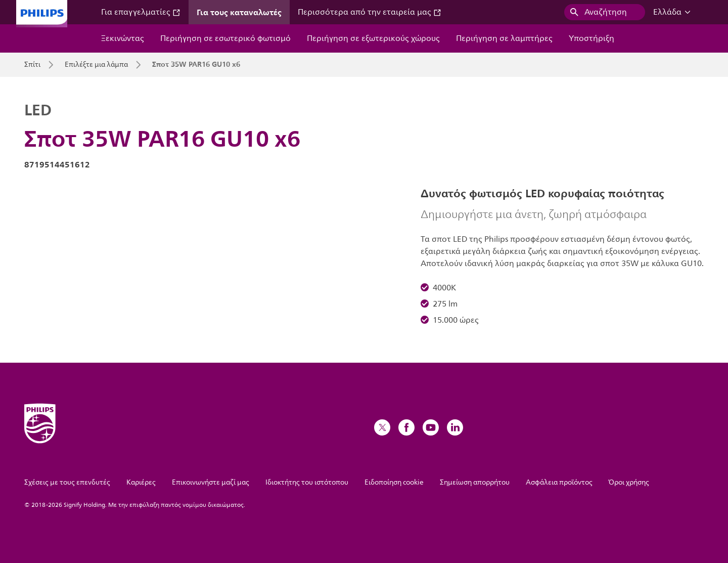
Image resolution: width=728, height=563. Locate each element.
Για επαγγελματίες (141, 12)
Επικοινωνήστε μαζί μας (211, 482)
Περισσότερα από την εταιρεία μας (370, 12)
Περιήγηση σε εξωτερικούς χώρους (373, 38)
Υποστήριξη (591, 38)
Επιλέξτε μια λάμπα (96, 65)
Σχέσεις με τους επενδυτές (67, 482)
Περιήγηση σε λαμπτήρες (504, 38)
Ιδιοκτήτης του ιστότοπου (307, 482)
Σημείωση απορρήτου (475, 482)
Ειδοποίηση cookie (394, 482)
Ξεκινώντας (123, 38)
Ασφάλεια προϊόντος (559, 482)
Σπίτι (32, 65)
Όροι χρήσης (629, 482)
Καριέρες (141, 482)
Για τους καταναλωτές (239, 12)
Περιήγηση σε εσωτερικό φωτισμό (225, 38)
